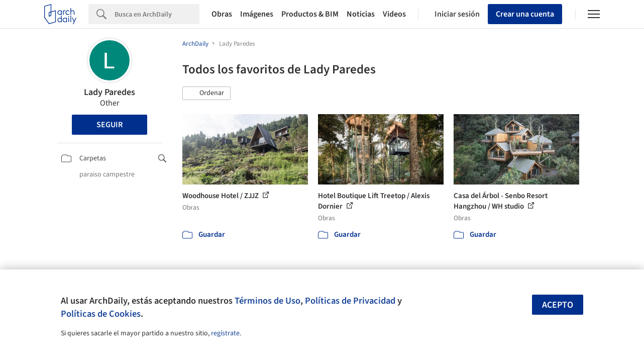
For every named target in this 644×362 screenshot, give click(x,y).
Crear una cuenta (525, 14)
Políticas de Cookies (101, 314)
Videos (394, 14)
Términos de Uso (267, 301)
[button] (206, 94)
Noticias (361, 14)
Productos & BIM (310, 14)
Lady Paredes (110, 92)
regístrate (225, 333)
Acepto (558, 305)
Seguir (110, 125)
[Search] (157, 14)
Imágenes (257, 14)
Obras (222, 14)
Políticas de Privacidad (350, 301)
